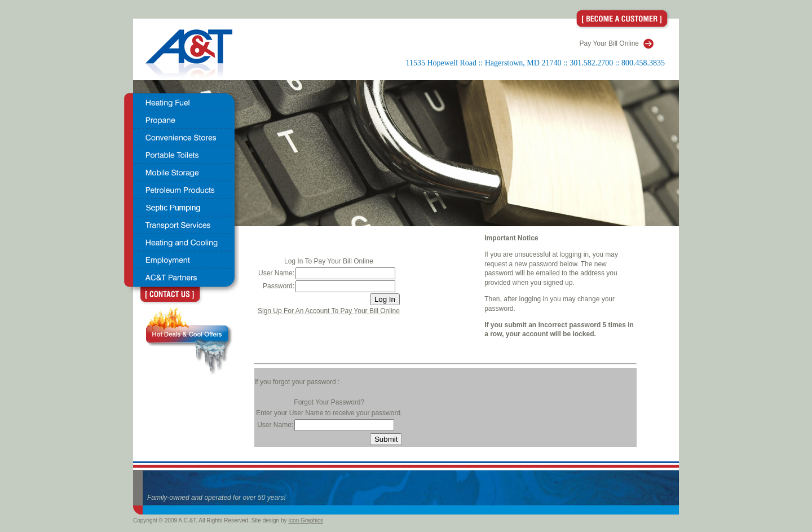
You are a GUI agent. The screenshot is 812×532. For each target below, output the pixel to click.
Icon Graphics (306, 520)
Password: (279, 286)
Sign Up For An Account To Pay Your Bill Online (329, 311)
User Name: (276, 273)
